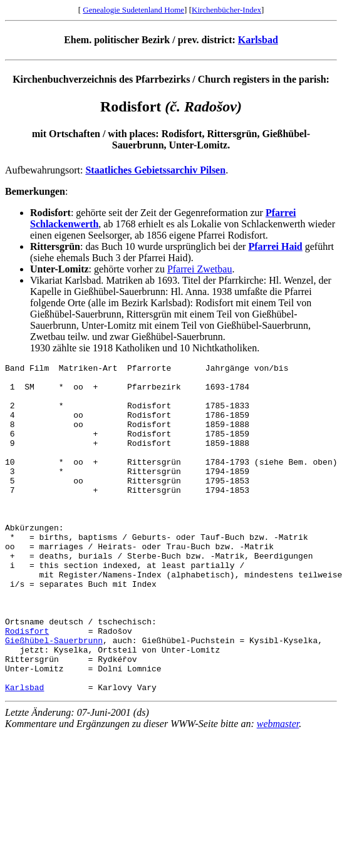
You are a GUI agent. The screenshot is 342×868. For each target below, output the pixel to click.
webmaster (278, 789)
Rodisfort (27, 685)
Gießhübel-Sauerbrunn (54, 696)
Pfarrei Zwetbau (200, 269)
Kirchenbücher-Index (226, 10)
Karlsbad (258, 40)
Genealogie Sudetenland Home (133, 10)
